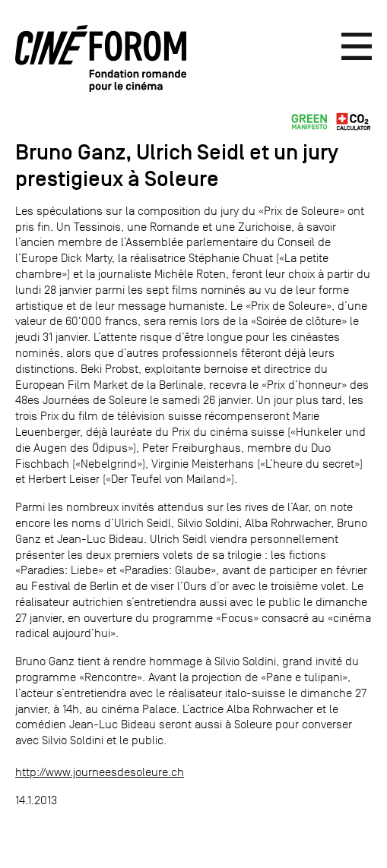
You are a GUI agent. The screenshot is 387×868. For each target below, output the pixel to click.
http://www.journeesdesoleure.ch (100, 772)
